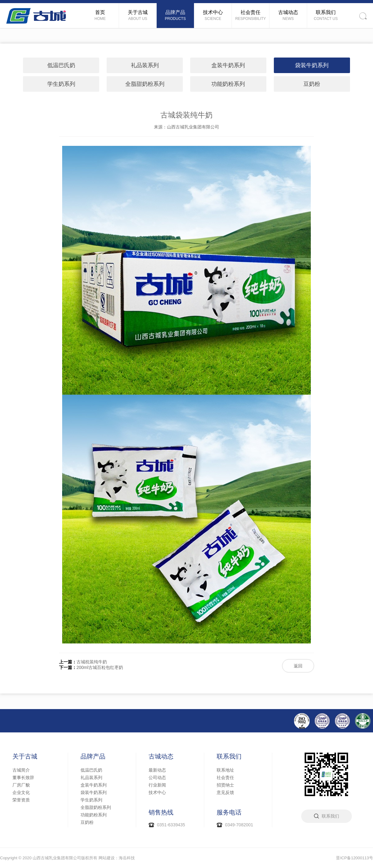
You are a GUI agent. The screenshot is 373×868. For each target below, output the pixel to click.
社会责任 (225, 777)
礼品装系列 (145, 65)
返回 (298, 666)
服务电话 (229, 812)
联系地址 (225, 770)
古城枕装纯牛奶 (92, 662)
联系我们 (229, 756)
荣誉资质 (21, 800)
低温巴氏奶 (61, 65)
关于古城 (25, 756)
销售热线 (161, 812)
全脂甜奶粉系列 (145, 84)
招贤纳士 (225, 785)
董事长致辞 (23, 777)
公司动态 (157, 777)
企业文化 (21, 792)
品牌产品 (93, 756)
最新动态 (157, 770)
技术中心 (157, 792)
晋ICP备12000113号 (355, 858)
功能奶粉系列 (228, 84)
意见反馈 (225, 792)
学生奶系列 (61, 84)
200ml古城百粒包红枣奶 (100, 667)
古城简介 (21, 770)
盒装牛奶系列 (228, 65)
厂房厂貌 (21, 785)
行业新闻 (157, 785)
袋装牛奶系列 (312, 65)
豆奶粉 (312, 84)
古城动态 (161, 756)
